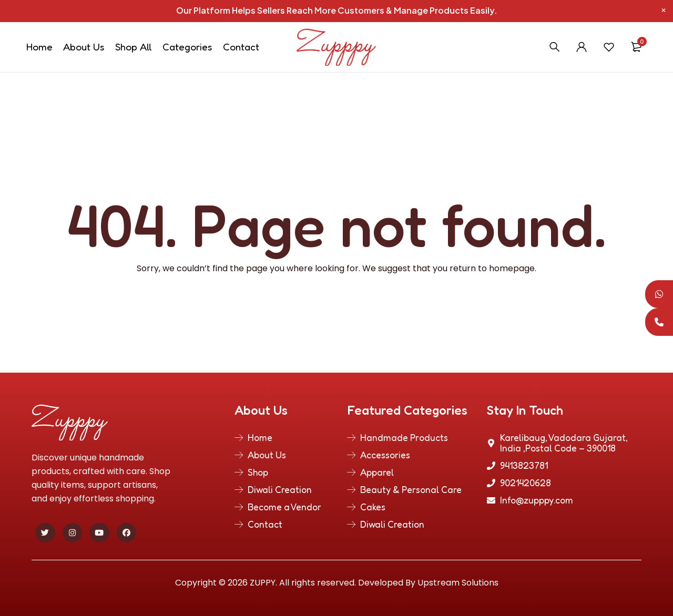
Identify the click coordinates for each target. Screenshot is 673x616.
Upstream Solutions (458, 583)
